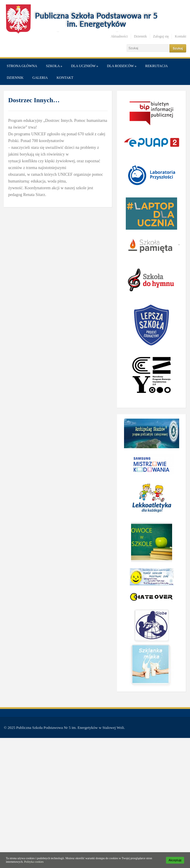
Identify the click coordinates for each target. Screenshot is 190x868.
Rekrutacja (156, 66)
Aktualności (119, 36)
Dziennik (140, 36)
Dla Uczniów (84, 66)
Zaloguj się (161, 36)
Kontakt (180, 36)
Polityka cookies (34, 862)
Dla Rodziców (122, 66)
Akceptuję (175, 860)
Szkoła (54, 66)
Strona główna (22, 66)
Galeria (40, 78)
